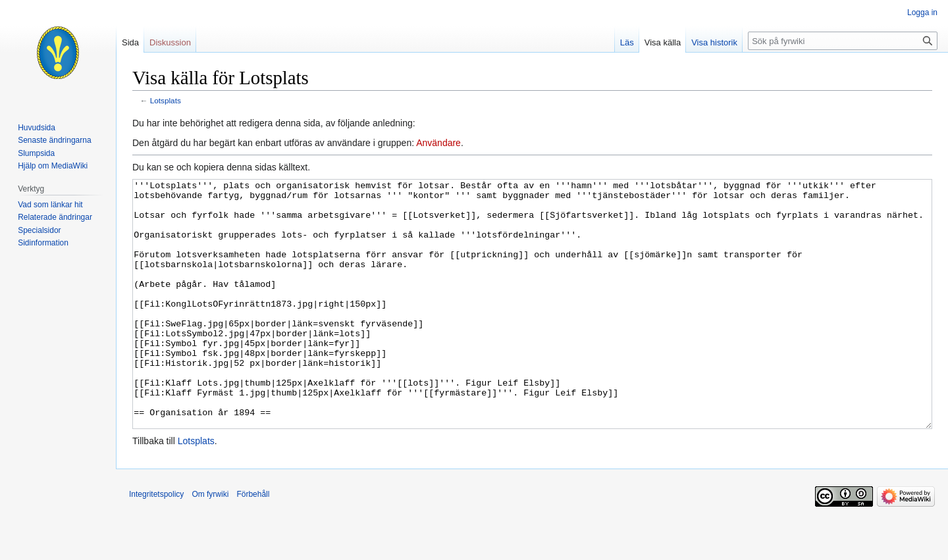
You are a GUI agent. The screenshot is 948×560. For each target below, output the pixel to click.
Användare (438, 143)
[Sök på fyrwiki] (843, 41)
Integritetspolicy (156, 544)
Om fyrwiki (210, 544)
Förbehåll (253, 544)
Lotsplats (166, 100)
